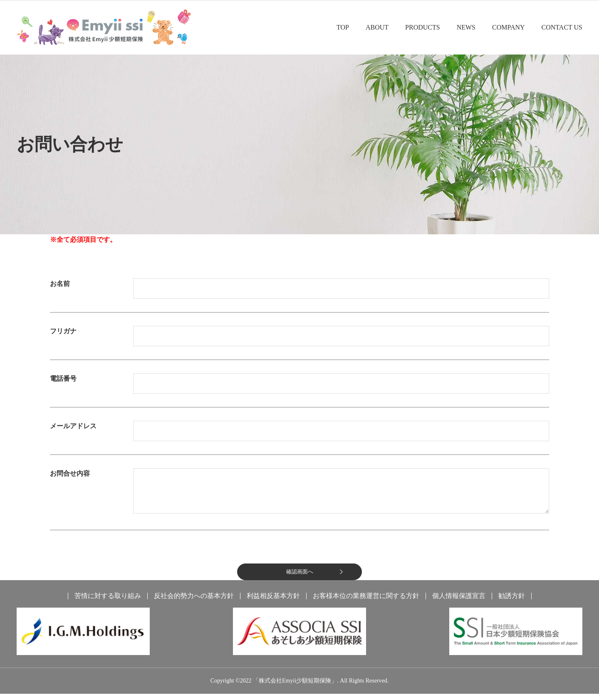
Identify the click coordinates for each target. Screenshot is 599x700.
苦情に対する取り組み (108, 602)
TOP (343, 27)
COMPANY (509, 27)
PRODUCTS (423, 27)
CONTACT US (562, 27)
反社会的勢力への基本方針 (194, 602)
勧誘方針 (512, 602)
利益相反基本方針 (273, 602)
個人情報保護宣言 (459, 602)
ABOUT (377, 27)
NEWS (466, 27)
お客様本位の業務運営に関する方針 (366, 602)
